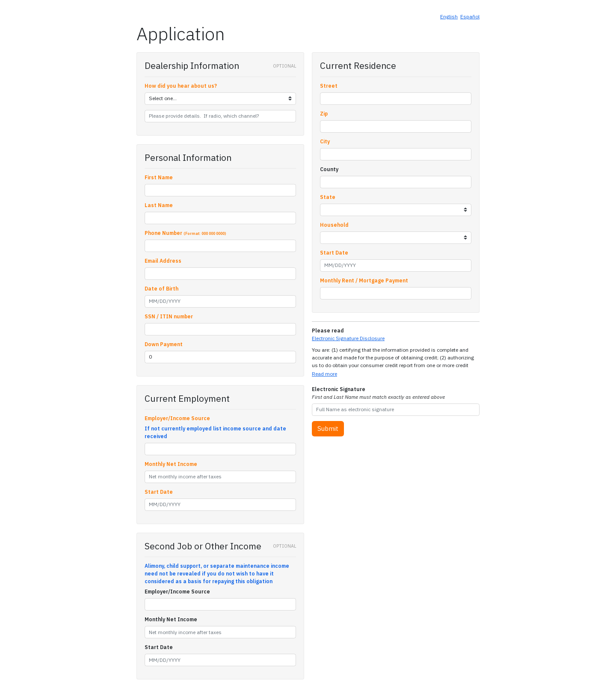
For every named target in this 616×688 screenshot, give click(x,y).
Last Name (159, 205)
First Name (159, 177)
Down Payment (164, 344)
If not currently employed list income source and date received (215, 432)
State (328, 197)
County (329, 169)
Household (334, 225)
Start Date (159, 492)
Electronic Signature (378, 393)
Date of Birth (161, 289)
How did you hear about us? (181, 86)
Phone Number (185, 233)
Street (329, 86)
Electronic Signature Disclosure (348, 338)
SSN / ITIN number (169, 316)
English (449, 16)
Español (470, 16)
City (325, 141)
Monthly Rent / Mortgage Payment (364, 280)
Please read (328, 331)
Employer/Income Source (177, 418)
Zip (324, 114)
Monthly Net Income (171, 464)
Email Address (163, 261)
